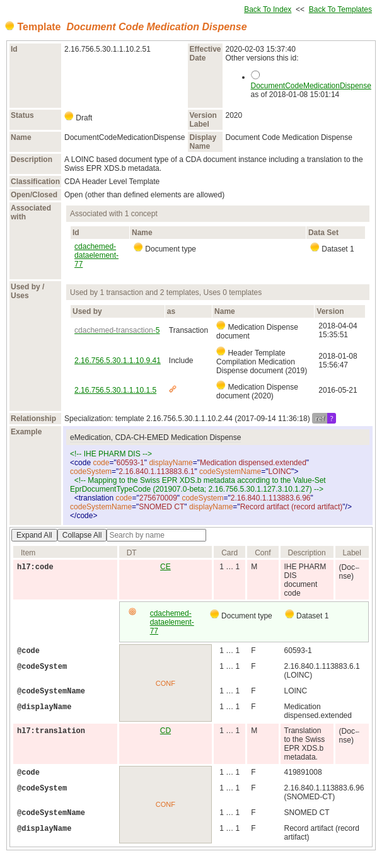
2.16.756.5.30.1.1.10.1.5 (115, 390)
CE (165, 567)
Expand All (34, 535)
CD (165, 731)
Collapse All (82, 535)
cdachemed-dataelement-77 (96, 255)
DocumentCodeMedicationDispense (311, 86)
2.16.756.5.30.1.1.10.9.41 (118, 361)
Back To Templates (340, 9)
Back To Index (268, 9)
